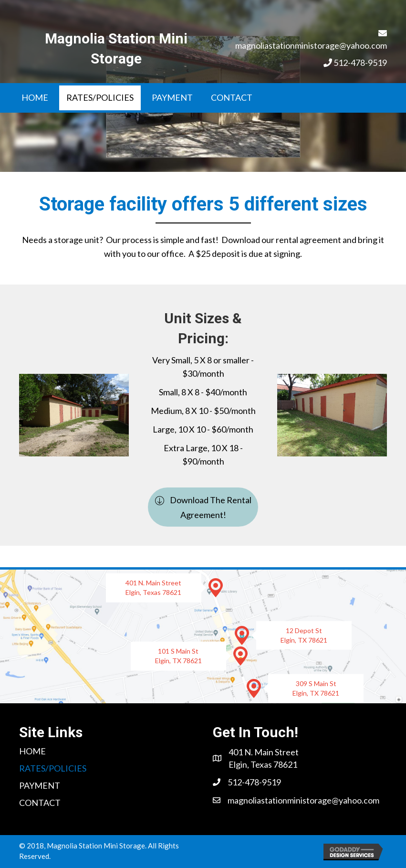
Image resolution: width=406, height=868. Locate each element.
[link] (35, 98)
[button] (203, 507)
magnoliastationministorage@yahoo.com (311, 45)
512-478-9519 (360, 63)
